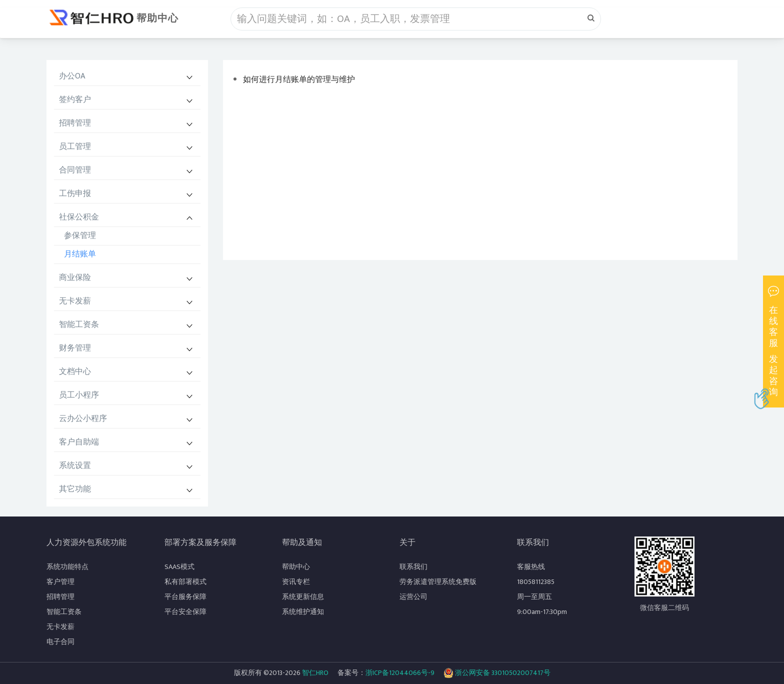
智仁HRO (315, 673)
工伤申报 (75, 194)
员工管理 (75, 147)
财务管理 (75, 348)
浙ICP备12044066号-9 (400, 673)
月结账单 (80, 254)
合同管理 (75, 170)
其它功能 (75, 489)
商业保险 (75, 278)
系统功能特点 (67, 567)
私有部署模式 (185, 582)
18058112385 (536, 582)
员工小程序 (79, 395)
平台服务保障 (185, 597)
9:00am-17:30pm (542, 612)
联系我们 (413, 567)
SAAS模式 (179, 567)
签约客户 (75, 100)
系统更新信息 (303, 597)
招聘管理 (75, 123)
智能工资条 (79, 325)
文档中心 (75, 372)
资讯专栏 (296, 582)
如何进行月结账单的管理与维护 (299, 80)
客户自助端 (79, 442)
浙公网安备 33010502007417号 (497, 673)
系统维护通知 (303, 612)
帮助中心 (157, 18)
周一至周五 (534, 597)
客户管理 (60, 582)
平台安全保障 (185, 612)
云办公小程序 (83, 419)
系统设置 (75, 466)
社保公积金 (79, 217)
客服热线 (531, 567)
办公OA (72, 76)
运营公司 (413, 597)
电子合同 (60, 642)
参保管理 (80, 236)
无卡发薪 (75, 301)
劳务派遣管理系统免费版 (438, 582)
